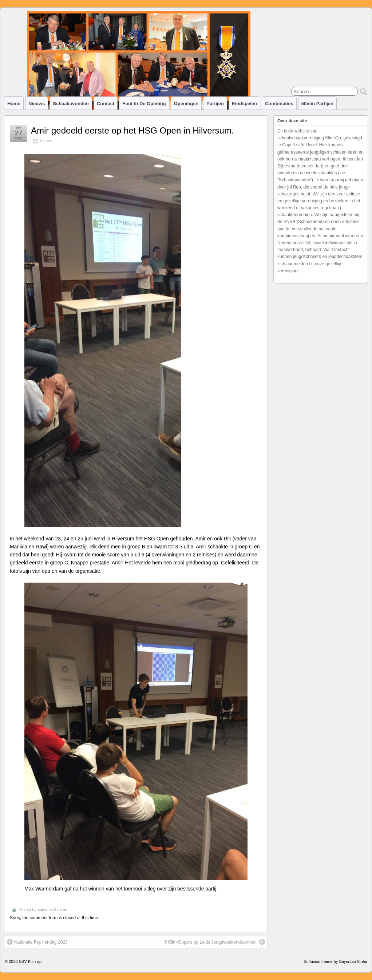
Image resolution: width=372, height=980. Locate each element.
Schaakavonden (71, 104)
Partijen (215, 104)
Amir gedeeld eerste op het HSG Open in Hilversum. (132, 130)
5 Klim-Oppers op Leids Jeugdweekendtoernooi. (215, 942)
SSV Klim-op (30, 961)
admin (43, 909)
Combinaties (279, 104)
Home (14, 104)
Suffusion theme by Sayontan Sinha (335, 961)
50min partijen (318, 104)
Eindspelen (244, 104)
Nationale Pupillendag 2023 (37, 942)
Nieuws (37, 104)
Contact (106, 104)
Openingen (186, 104)
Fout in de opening (144, 104)
